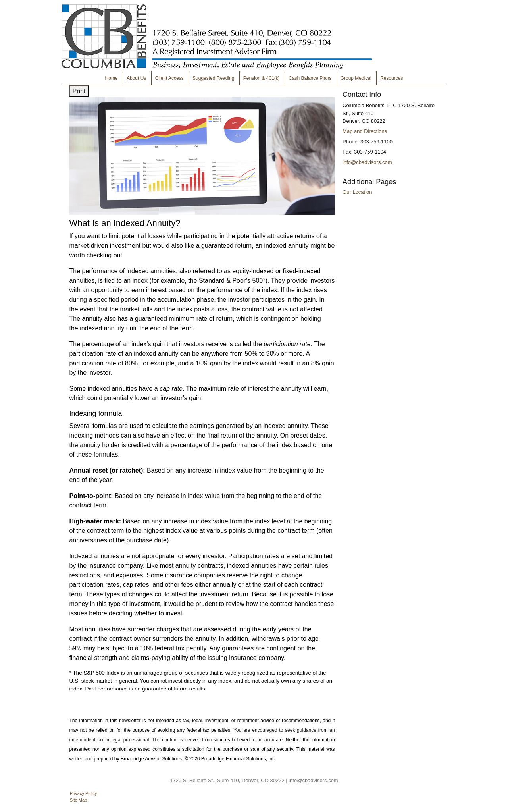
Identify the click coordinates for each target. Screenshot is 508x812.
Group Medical (356, 78)
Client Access (169, 78)
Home (112, 78)
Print (79, 91)
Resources (392, 78)
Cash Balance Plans (310, 78)
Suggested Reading (213, 78)
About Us (136, 78)
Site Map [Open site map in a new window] (78, 800)
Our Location (357, 192)
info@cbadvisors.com (367, 162)
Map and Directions (365, 131)
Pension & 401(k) (262, 78)
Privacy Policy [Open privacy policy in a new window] (83, 793)
